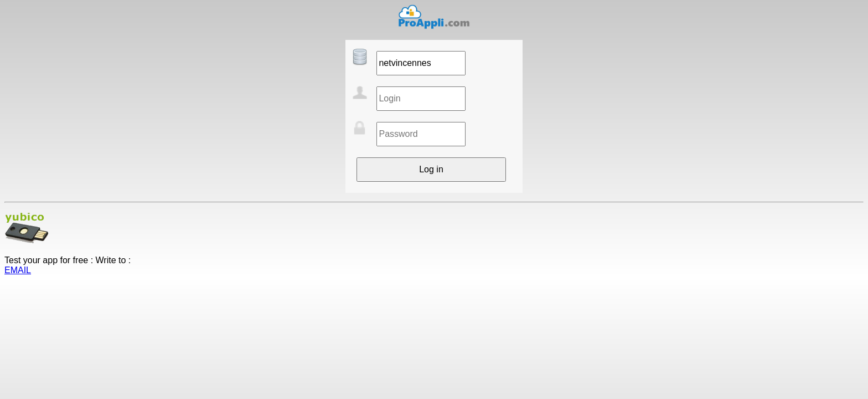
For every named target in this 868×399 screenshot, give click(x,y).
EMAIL (18, 270)
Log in (431, 169)
